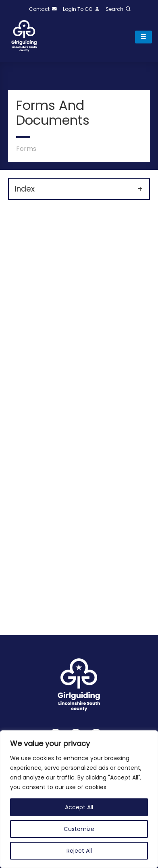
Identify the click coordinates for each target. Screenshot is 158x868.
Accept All (79, 807)
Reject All (79, 851)
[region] (79, 799)
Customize (79, 829)
